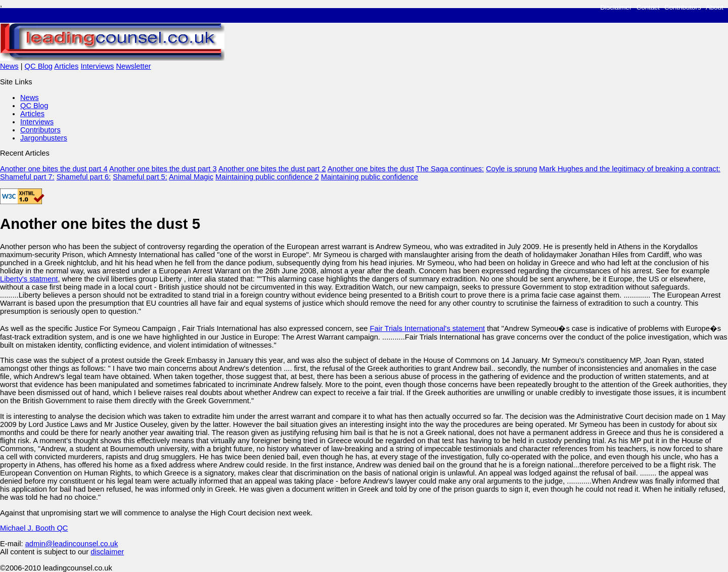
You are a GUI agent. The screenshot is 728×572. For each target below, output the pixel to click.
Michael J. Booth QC (34, 528)
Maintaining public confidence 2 (267, 177)
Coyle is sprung (511, 169)
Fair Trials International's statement (428, 328)
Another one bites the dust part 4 (54, 169)
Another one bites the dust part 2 (272, 169)
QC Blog (39, 66)
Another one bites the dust (371, 169)
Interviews (97, 66)
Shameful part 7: (27, 177)
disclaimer (107, 552)
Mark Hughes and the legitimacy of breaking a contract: (629, 169)
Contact (648, 7)
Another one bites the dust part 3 (163, 169)
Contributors (683, 7)
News (9, 66)
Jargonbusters (44, 138)
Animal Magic (191, 177)
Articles (66, 66)
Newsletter (133, 66)
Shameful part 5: (140, 177)
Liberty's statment (29, 279)
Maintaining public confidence (370, 177)
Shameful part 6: (84, 177)
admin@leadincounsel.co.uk (72, 544)
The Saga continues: (450, 169)
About (715, 7)
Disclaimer (616, 7)
